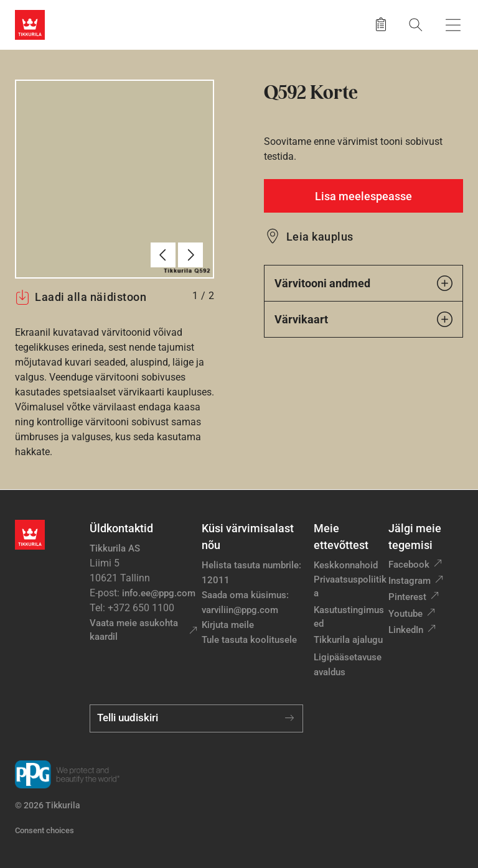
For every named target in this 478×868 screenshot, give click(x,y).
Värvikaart (363, 319)
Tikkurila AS (115, 548)
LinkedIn (406, 630)
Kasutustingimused (349, 617)
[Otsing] (416, 25)
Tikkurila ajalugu (348, 640)
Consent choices (45, 830)
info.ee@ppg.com (159, 593)
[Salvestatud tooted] (381, 25)
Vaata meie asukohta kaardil (134, 630)
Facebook (409, 565)
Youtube (405, 614)
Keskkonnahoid (346, 565)
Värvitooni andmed (363, 283)
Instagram (410, 581)
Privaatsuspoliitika (350, 587)
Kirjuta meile (228, 625)
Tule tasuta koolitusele (249, 640)
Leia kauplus (320, 237)
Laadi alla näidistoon (81, 297)
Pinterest (407, 597)
